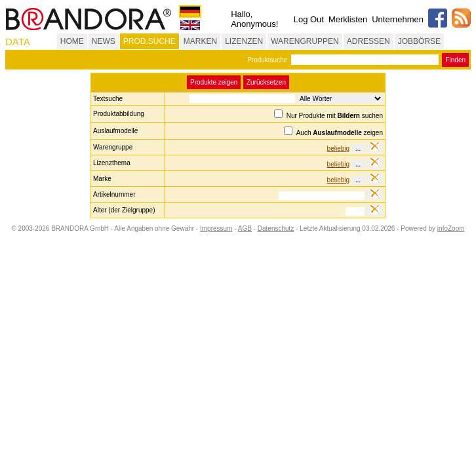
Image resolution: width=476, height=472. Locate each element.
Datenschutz (276, 228)
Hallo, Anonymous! (254, 19)
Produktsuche (267, 60)
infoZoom (451, 228)
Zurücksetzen (266, 82)
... (358, 148)
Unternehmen (398, 19)
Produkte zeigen (214, 82)
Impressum (216, 228)
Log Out (309, 19)
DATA (18, 42)
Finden (455, 60)
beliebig (338, 148)
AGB (245, 228)
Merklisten (348, 19)
